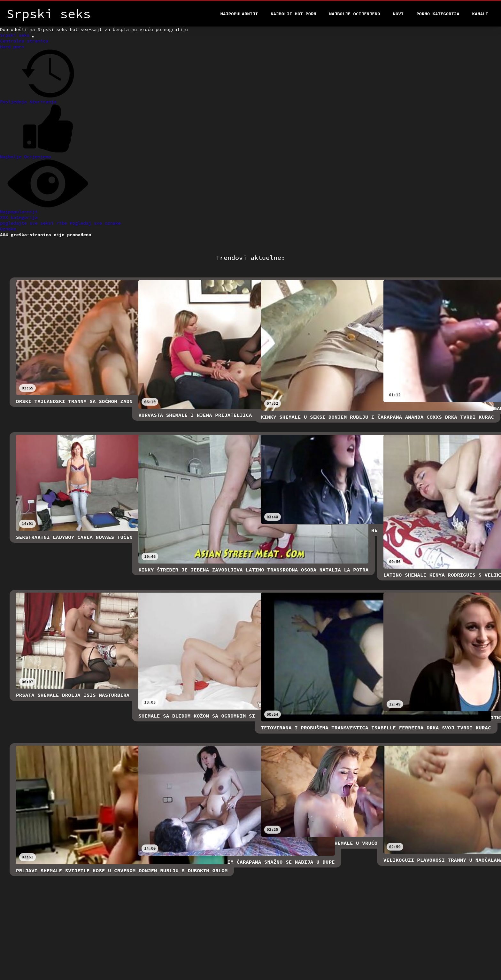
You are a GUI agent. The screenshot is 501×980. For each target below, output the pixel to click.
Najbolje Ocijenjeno (355, 14)
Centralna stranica (24, 41)
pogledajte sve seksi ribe (35, 223)
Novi (398, 14)
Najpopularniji (239, 14)
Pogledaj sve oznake (95, 223)
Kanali (480, 14)
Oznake (8, 229)
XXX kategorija (19, 217)
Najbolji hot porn (293, 14)
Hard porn (12, 47)
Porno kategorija (438, 14)
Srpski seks (16, 35)
